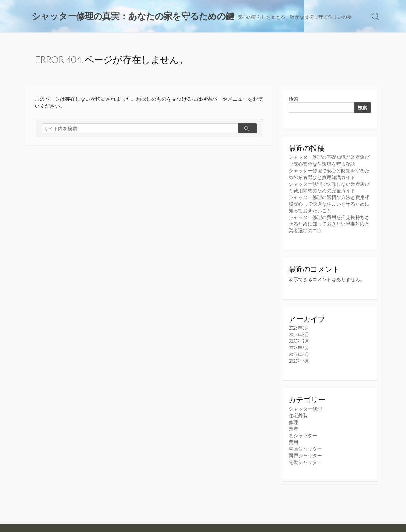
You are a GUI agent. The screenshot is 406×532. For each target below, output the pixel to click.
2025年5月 (299, 354)
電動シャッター (305, 462)
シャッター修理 (305, 409)
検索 (293, 99)
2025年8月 (299, 334)
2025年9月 (299, 328)
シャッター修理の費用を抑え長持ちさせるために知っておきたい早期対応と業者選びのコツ (329, 224)
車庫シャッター (305, 449)
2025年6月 (299, 348)
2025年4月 (299, 361)
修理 (293, 422)
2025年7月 (299, 341)
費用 (293, 442)
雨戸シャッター (305, 455)
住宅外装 (298, 416)
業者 (293, 429)
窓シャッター (303, 436)
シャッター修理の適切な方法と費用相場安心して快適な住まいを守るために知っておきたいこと (329, 204)
